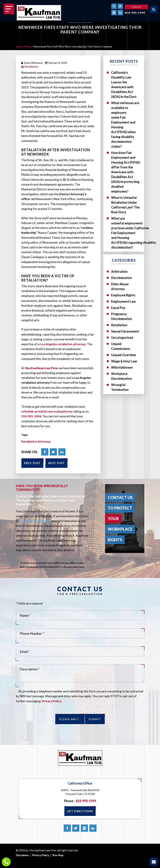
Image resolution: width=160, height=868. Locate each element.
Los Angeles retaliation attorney (63, 344)
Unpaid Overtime (124, 355)
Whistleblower (122, 367)
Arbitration (119, 271)
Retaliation (31, 66)
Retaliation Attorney (36, 441)
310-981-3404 (31, 416)
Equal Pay (118, 308)
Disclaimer (22, 855)
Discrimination (122, 278)
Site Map (58, 855)
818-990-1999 (135, 13)
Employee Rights (123, 295)
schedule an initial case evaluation (45, 411)
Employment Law (123, 301)
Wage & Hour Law (124, 361)
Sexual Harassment (125, 331)
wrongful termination (35, 521)
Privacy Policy (52, 701)
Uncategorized (122, 338)
